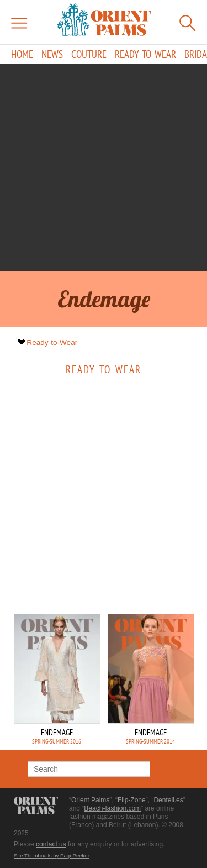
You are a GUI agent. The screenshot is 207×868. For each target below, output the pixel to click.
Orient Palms (90, 800)
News (52, 54)
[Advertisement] (104, 168)
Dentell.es (168, 800)
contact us (51, 844)
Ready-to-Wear (145, 54)
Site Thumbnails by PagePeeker (52, 856)
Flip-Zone (132, 800)
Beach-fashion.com (112, 808)
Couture (89, 54)
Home (22, 54)
